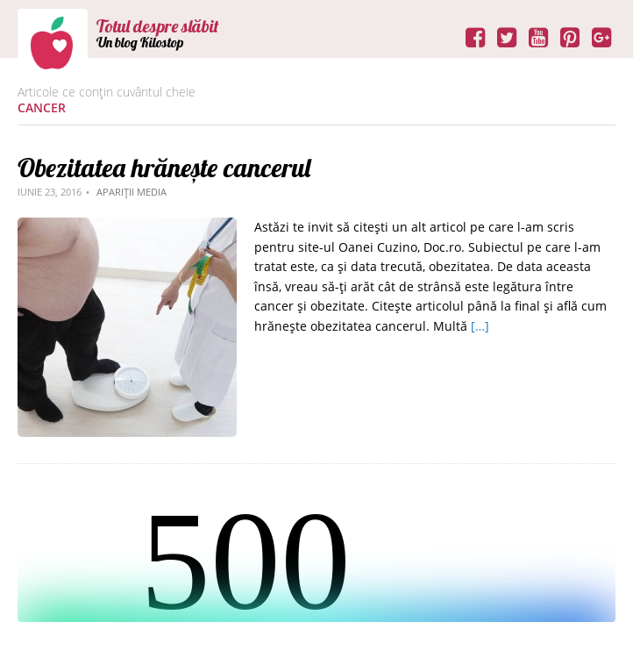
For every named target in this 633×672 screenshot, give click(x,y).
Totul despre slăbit (158, 26)
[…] (480, 326)
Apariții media (132, 192)
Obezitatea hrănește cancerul (164, 168)
